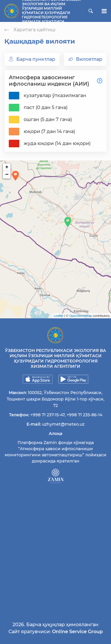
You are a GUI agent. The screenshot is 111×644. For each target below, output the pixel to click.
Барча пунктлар (32, 59)
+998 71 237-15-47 (47, 415)
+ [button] (7, 167)
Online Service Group (77, 632)
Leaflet (59, 316)
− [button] (7, 175)
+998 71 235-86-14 (84, 415)
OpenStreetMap (81, 316)
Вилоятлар (85, 59)
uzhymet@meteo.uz (63, 424)
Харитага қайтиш (30, 30)
